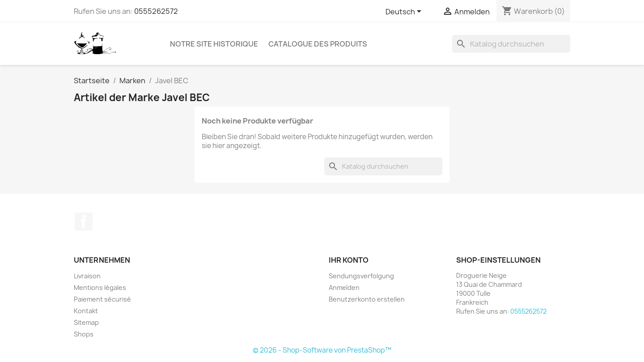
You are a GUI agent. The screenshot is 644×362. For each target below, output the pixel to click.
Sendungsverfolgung (361, 276)
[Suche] (511, 44)
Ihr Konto (349, 260)
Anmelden (344, 287)
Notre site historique (214, 44)
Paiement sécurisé (102, 299)
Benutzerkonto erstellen (367, 299)
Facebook (84, 221)
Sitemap (86, 322)
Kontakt (86, 311)
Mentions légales (100, 287)
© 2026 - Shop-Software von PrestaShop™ (322, 350)
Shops (84, 334)
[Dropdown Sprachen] (405, 12)
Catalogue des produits (318, 44)
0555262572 (156, 11)
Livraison (87, 276)
